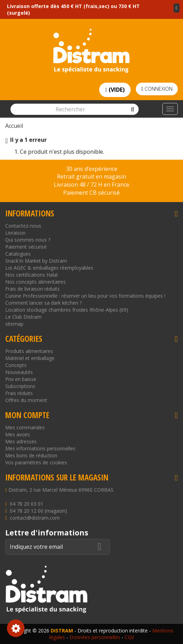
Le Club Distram (23, 317)
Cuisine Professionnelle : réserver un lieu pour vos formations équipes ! (85, 296)
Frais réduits (19, 393)
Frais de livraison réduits (32, 289)
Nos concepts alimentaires (35, 282)
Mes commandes (25, 427)
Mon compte (27, 415)
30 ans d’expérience (92, 169)
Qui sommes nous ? (28, 240)
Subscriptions (20, 386)
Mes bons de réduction (31, 455)
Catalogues (18, 254)
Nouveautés (19, 372)
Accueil (14, 126)
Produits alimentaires (29, 351)
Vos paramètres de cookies (36, 462)
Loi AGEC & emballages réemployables (49, 268)
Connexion (157, 89)
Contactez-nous (23, 226)
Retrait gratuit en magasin (91, 176)
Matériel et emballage (30, 358)
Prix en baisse (21, 379)
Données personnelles (95, 637)
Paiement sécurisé (26, 247)
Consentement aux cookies (16, 628)
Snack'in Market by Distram (36, 261)
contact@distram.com (35, 518)
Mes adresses (21, 441)
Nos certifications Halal (31, 275)
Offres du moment (26, 400)
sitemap (14, 324)
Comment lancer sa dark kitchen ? (43, 303)
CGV (129, 637)
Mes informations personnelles (40, 448)
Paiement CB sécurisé (91, 193)
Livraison (15, 233)
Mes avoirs (18, 434)
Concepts (16, 365)
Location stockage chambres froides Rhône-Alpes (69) (67, 310)
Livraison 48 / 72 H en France (91, 185)
